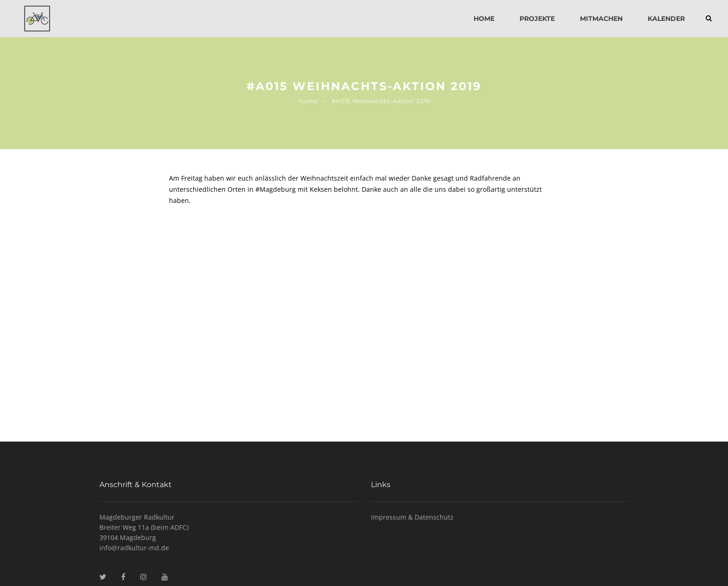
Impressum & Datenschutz (412, 517)
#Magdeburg (276, 189)
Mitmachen (601, 19)
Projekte (537, 19)
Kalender (666, 19)
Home (484, 19)
